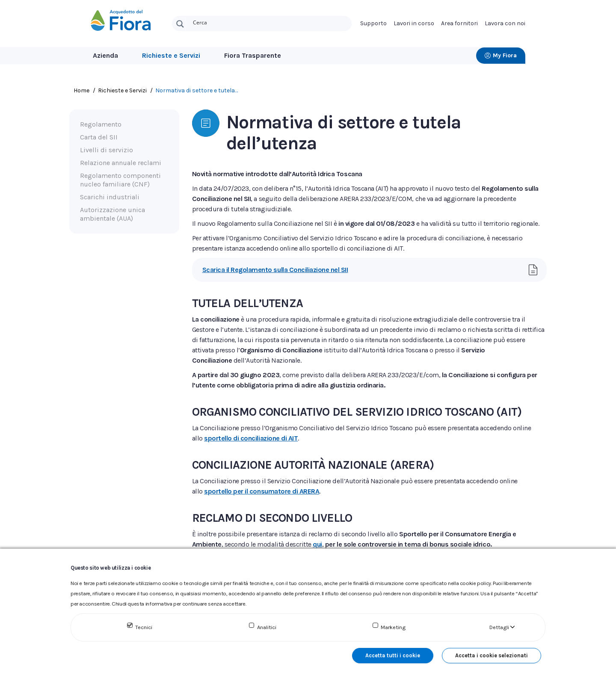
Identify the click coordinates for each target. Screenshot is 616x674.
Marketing (393, 627)
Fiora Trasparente (253, 55)
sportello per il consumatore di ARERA (262, 491)
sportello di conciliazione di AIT (251, 438)
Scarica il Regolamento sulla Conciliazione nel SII (275, 270)
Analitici (267, 627)
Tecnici (144, 627)
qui (317, 544)
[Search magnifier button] (180, 24)
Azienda (105, 55)
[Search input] (270, 22)
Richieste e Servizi (171, 55)
